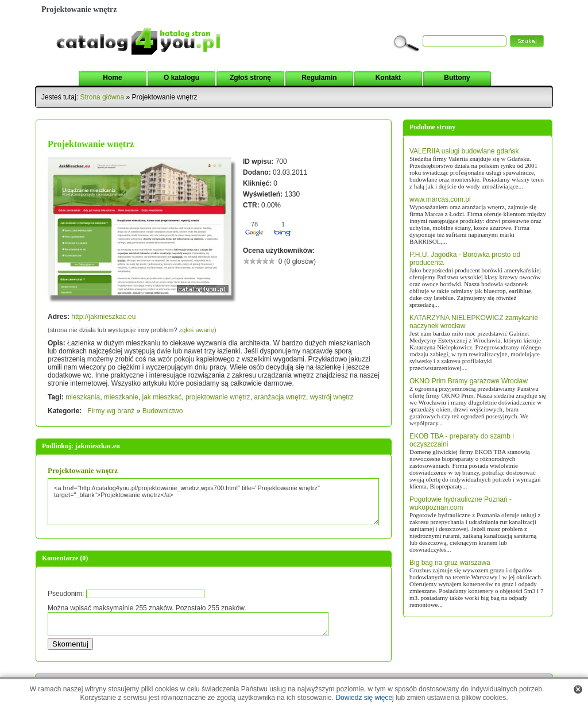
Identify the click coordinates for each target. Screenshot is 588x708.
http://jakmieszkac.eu (103, 317)
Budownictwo (163, 411)
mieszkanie (121, 397)
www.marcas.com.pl (440, 199)
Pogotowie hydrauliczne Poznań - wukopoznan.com (461, 503)
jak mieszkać (162, 397)
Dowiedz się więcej (364, 698)
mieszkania (83, 397)
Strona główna (102, 97)
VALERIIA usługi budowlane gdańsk (464, 151)
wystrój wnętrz (332, 397)
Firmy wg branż (111, 411)
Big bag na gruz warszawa (450, 563)
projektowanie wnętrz (218, 397)
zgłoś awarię (197, 330)
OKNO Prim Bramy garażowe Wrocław (469, 381)
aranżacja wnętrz (280, 397)
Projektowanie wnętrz (83, 470)
